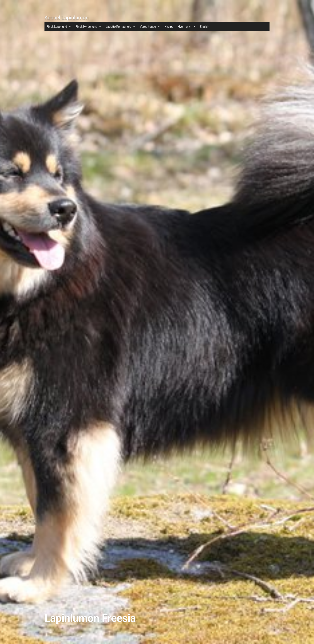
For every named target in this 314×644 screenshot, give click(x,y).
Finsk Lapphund (59, 27)
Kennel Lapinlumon (67, 18)
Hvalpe (169, 27)
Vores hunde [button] (150, 27)
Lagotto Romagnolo (121, 27)
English (204, 27)
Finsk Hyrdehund (89, 27)
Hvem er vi (187, 27)
